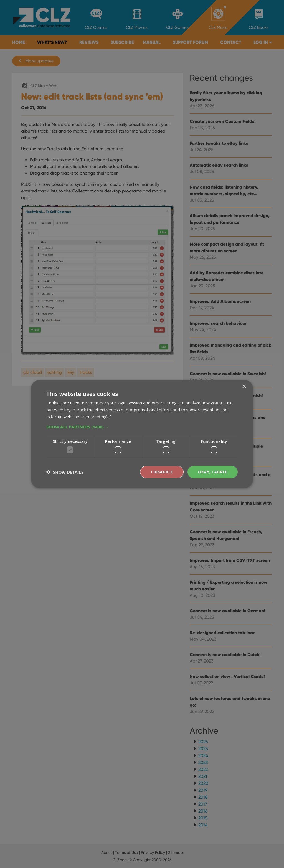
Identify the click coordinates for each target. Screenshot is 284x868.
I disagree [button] (162, 472)
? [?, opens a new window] (111, 416)
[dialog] (142, 434)
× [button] (244, 387)
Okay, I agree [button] (213, 472)
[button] (142, 427)
